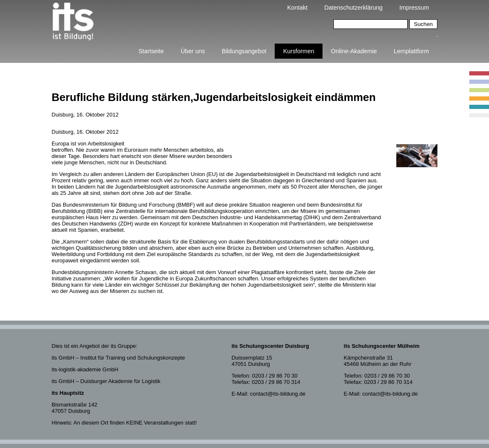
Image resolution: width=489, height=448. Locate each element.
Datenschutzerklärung (353, 8)
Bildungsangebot (244, 51)
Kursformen (299, 51)
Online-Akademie (354, 51)
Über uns (193, 51)
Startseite (151, 51)
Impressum (414, 8)
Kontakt (297, 8)
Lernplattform (411, 51)
